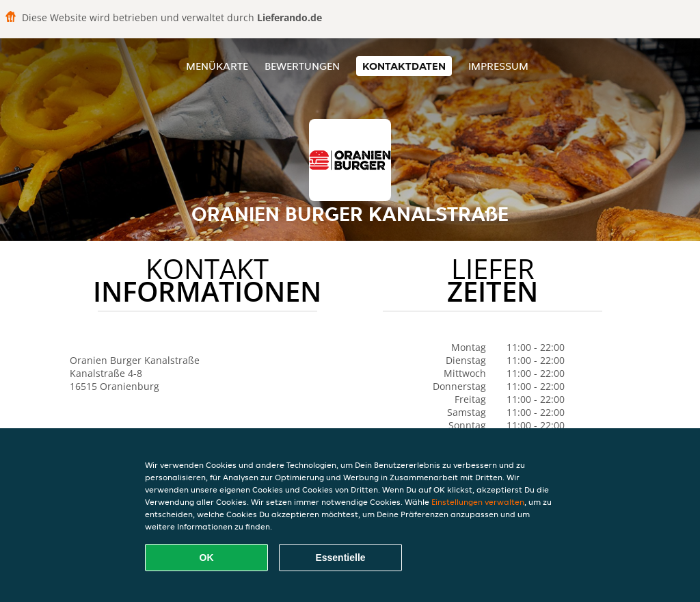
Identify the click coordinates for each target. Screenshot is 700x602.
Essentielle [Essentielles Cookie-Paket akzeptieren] (340, 558)
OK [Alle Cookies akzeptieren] (207, 558)
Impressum (498, 66)
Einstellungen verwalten (478, 502)
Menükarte (217, 66)
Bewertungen (302, 66)
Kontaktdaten (404, 66)
